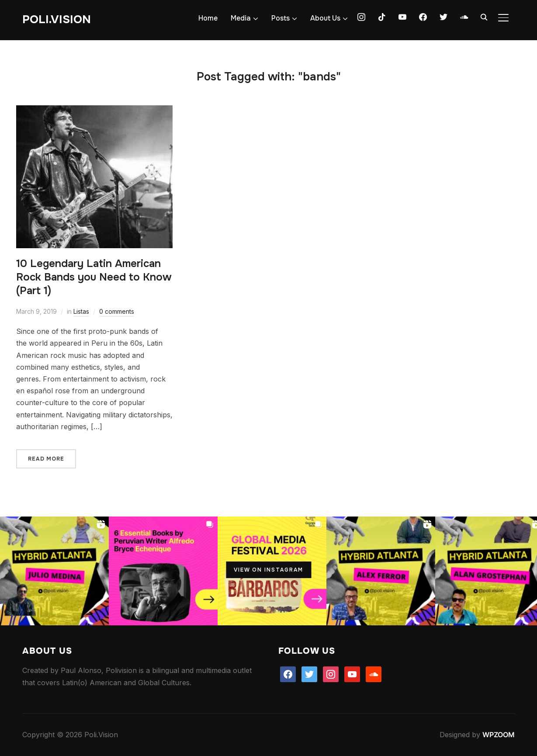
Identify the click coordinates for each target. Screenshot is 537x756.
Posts (281, 18)
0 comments (117, 311)
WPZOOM (499, 735)
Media (241, 18)
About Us (325, 18)
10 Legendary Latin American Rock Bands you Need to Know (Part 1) (94, 277)
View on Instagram (268, 570)
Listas (81, 311)
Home (208, 18)
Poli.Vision (57, 19)
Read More (46, 459)
